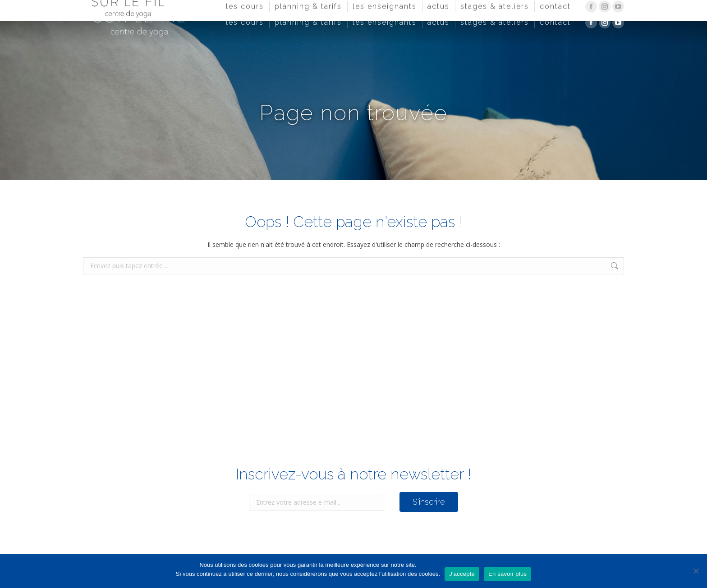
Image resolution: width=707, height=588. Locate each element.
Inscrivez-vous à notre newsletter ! (353, 474)
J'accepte (462, 574)
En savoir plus (507, 574)
